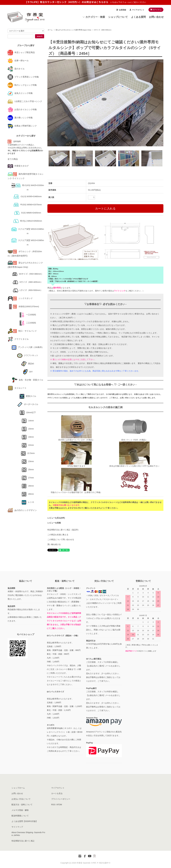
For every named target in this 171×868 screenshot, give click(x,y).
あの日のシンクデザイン (22, 510)
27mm (28, 478)
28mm (28, 486)
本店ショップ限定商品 (21, 52)
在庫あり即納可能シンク (22, 126)
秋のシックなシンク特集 (22, 85)
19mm (28, 437)
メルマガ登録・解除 (20, 810)
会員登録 (123, 10)
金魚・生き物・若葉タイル (28, 380)
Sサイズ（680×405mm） (103, 30)
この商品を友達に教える (58, 535)
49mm (28, 494)
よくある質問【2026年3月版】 (25, 821)
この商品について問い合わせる (61, 539)
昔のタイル (16, 69)
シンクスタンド (20, 298)
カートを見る (57, 793)
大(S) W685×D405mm (28, 213)
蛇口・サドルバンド (22, 331)
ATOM (59, 805)
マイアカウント (138, 10)
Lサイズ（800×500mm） (28, 290)
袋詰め (28, 363)
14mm (28, 421)
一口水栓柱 (28, 315)
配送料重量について (20, 816)
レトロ (28, 502)
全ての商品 (13, 159)
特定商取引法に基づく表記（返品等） (64, 530)
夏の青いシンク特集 (20, 118)
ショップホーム (18, 788)
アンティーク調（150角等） (28, 347)
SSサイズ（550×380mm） (28, 274)
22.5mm (28, 453)
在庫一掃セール (18, 61)
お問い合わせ (156, 17)
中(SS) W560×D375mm (28, 205)
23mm (28, 461)
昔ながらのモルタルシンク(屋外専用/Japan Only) (73, 30)
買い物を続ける (54, 544)
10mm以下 (28, 412)
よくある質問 (138, 17)
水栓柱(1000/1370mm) (23, 306)
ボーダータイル (28, 404)
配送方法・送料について (22, 805)
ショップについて (118, 17)
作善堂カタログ (18, 166)
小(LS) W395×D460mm (28, 196)
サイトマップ (17, 827)
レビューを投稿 (54, 523)
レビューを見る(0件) (56, 518)
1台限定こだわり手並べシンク (25, 101)
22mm (28, 445)
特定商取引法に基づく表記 (23, 841)
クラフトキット (28, 355)
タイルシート (17, 388)
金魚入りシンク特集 (20, 93)
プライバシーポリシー (61, 799)
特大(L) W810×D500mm (28, 221)
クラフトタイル (18, 339)
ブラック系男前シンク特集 (23, 77)
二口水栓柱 (28, 323)
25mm (28, 469)
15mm (28, 429)
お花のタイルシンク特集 (22, 109)
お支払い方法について (21, 799)
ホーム (50, 30)
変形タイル (28, 396)
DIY (28, 372)
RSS (53, 805)
